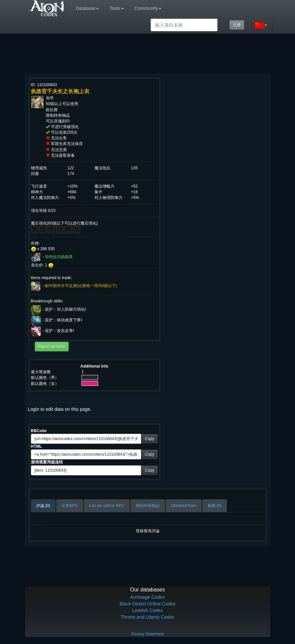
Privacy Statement (147, 634)
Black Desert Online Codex (147, 604)
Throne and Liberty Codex (148, 617)
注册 (237, 25)
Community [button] (148, 8)
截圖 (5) (215, 506)
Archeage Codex (147, 597)
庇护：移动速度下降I (63, 320)
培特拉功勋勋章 (59, 257)
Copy (149, 439)
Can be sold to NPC (107, 506)
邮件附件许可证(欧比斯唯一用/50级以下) (81, 286)
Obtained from (184, 506)
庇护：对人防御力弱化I (65, 309)
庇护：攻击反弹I (59, 331)
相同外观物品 (148, 506)
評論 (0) (43, 506)
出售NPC (70, 506)
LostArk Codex (148, 610)
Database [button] (87, 8)
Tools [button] (117, 8)
